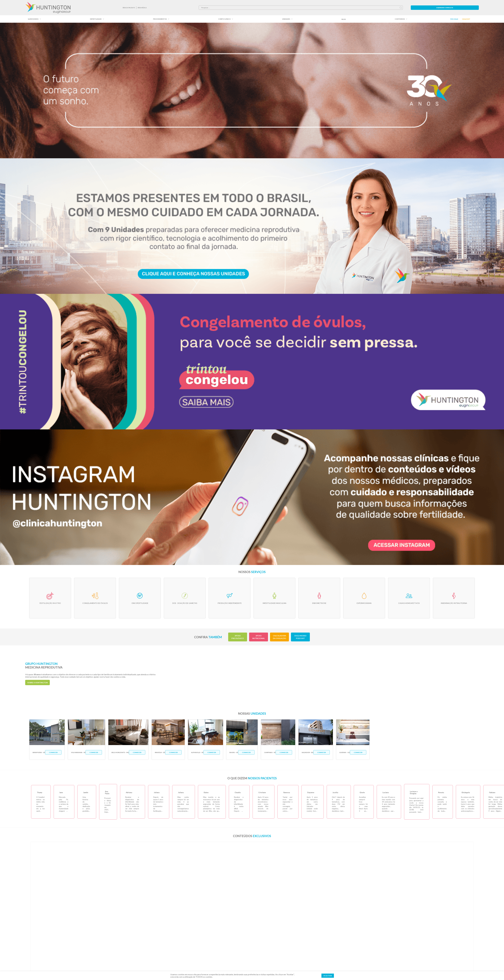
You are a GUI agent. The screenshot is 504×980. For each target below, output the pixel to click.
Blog (344, 19)
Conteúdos (400, 19)
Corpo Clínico (224, 19)
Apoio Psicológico (238, 637)
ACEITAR (328, 976)
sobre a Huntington (38, 683)
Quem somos (33, 19)
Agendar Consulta (445, 8)
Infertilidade (96, 19)
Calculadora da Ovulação (280, 637)
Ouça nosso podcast (300, 637)
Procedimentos (160, 19)
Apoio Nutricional (259, 637)
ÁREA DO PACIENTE (129, 8)
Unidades (286, 19)
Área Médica (142, 8)
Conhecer (53, 752)
